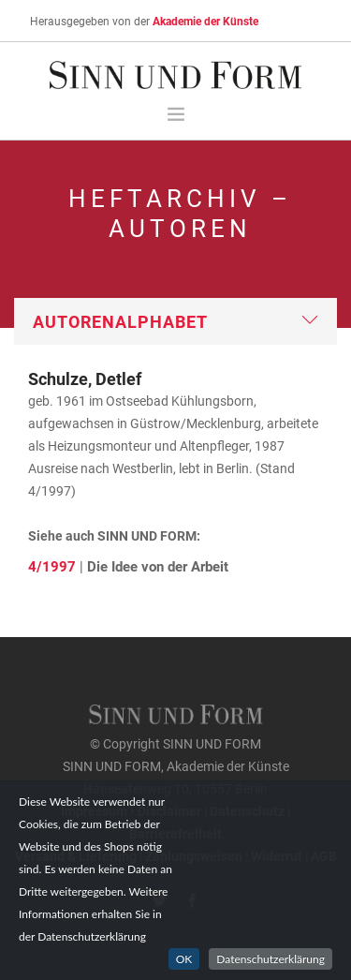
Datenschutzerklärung (271, 959)
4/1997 (52, 566)
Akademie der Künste (205, 21)
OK (184, 959)
